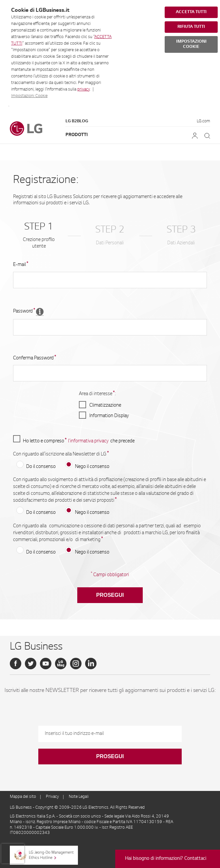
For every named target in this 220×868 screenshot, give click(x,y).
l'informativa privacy (88, 441)
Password (24, 311)
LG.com (203, 121)
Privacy (52, 797)
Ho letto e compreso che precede (74, 440)
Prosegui (110, 595)
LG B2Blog (77, 121)
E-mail (21, 265)
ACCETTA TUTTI (191, 12)
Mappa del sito (23, 797)
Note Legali (79, 797)
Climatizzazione (105, 406)
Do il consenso (41, 467)
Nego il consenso (92, 467)
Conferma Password (35, 358)
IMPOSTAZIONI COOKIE (191, 44)
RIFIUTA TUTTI (191, 27)
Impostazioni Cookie (29, 96)
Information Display (109, 416)
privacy (83, 90)
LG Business (21, 808)
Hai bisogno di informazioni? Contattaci (166, 859)
